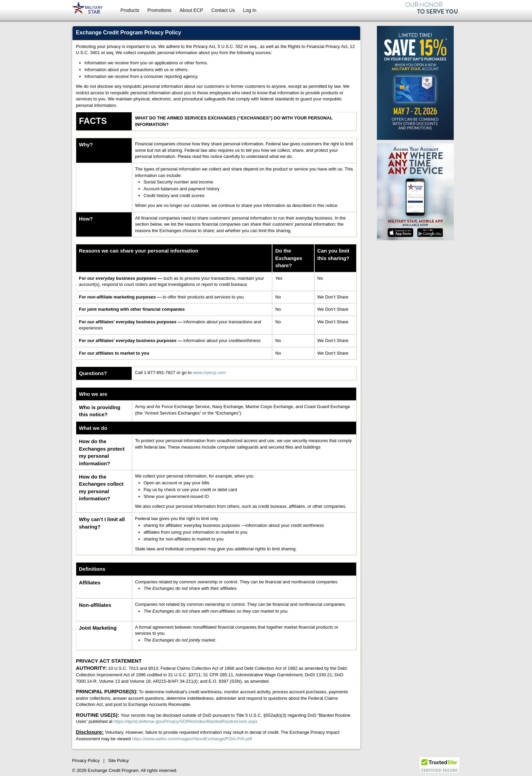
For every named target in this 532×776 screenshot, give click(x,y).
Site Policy (119, 761)
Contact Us (223, 10)
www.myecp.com (210, 373)
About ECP (191, 10)
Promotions (159, 10)
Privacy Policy (86, 761)
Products (130, 10)
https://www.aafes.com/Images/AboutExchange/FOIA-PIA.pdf (192, 739)
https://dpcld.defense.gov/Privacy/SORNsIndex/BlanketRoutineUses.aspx (186, 721)
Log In (250, 10)
